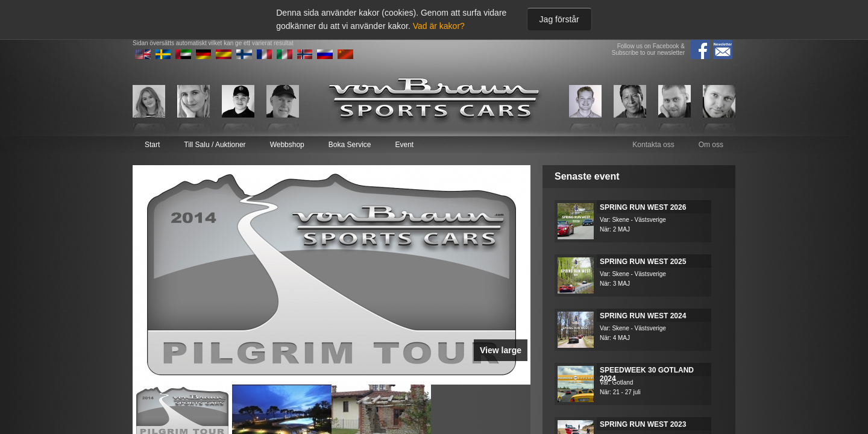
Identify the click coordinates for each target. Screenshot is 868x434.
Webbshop (287, 145)
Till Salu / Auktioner (215, 145)
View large (501, 350)
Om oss (711, 145)
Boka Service (350, 145)
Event (404, 145)
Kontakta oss (653, 145)
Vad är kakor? (439, 26)
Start (152, 145)
